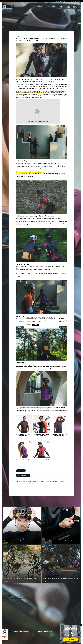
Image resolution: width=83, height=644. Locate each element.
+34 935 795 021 (8, 623)
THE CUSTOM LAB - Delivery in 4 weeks (30, 1)
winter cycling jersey (48, 483)
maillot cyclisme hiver (27, 482)
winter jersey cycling (51, 482)
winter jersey (33, 483)
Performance (33, 122)
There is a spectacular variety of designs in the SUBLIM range (30, 172)
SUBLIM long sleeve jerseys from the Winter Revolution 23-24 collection (40, 92)
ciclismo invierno (40, 483)
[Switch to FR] (77, 1)
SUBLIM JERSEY (21, 471)
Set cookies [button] (29, 325)
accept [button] (35, 325)
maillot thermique (19, 483)
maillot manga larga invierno (61, 482)
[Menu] (7, 630)
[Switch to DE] (79, 1)
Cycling (18, 36)
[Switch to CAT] (73, 1)
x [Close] (81, 625)
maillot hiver (34, 482)
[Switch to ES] (71, 1)
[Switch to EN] (75, 1)
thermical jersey (27, 483)
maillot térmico (19, 482)
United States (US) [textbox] (61, 1)
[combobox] (61, 1)
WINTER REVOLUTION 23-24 (23, 475)
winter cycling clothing (42, 482)
